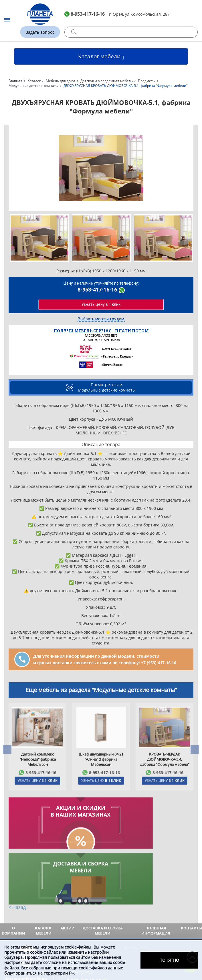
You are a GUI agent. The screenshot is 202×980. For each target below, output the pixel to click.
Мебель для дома (61, 81)
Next (190, 168)
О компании (13, 875)
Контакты (191, 872)
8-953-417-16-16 (88, 14)
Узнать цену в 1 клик (101, 304)
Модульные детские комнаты (33, 86)
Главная (15, 81)
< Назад (17, 853)
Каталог (34, 81)
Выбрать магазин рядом (101, 319)
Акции (68, 872)
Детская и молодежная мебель (107, 81)
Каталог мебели (43, 875)
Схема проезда (80, 916)
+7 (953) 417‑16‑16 (159, 663)
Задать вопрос (40, 32)
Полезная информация (156, 875)
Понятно (169, 960)
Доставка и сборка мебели (103, 875)
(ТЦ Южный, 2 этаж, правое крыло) (94, 902)
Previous (12, 168)
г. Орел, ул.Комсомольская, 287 (139, 14)
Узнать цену (38, 796)
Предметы (147, 81)
